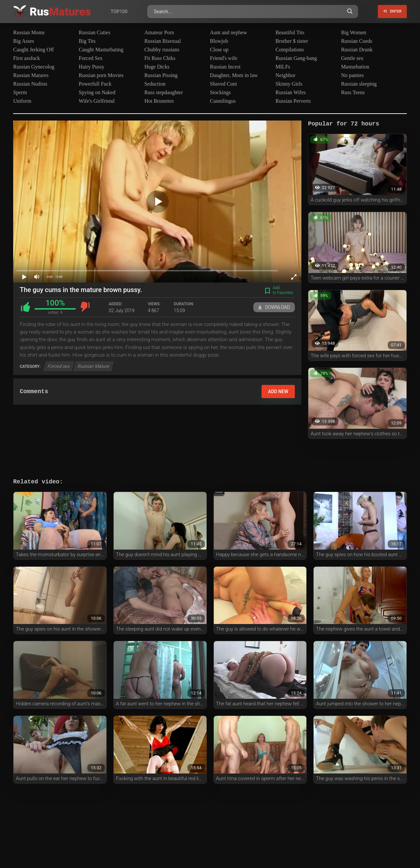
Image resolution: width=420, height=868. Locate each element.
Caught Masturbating (101, 50)
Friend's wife (224, 58)
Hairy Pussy (92, 67)
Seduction (155, 84)
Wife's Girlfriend (97, 101)
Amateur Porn (159, 32)
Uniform (22, 101)
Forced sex (59, 366)
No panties (352, 75)
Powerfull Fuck (95, 84)
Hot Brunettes (159, 101)
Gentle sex (352, 58)
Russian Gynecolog (34, 67)
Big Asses (24, 41)
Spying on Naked (97, 92)
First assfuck (27, 58)
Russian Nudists (30, 84)
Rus (60, 12)
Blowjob (219, 41)
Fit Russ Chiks (160, 58)
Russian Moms (29, 32)
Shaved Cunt (223, 84)
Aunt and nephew (228, 32)
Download (274, 307)
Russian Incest (225, 67)
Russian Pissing (161, 75)
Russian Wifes (291, 92)
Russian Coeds (357, 41)
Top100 (119, 12)
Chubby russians (162, 50)
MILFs (283, 67)
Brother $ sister (292, 41)
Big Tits (87, 41)
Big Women (353, 32)
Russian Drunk (357, 50)
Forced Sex (91, 58)
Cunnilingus (223, 101)
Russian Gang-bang (296, 58)
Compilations (290, 50)
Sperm (20, 92)
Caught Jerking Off (33, 50)
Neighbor (285, 75)
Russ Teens (353, 92)
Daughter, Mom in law (234, 75)
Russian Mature (94, 366)
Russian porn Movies (101, 75)
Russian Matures (31, 75)
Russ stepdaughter (164, 92)
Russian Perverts (293, 101)
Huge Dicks (157, 67)
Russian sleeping (359, 84)
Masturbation (355, 67)
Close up (219, 50)
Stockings (220, 92)
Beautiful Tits (290, 32)
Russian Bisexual (163, 41)
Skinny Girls (289, 84)
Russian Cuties (95, 32)
